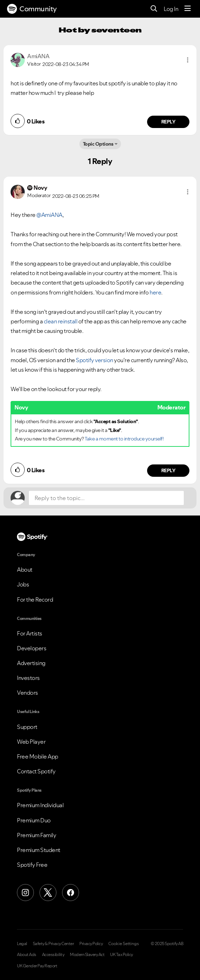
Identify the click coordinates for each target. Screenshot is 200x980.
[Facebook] (71, 893)
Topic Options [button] (98, 144)
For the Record (35, 599)
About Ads (27, 955)
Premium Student (39, 850)
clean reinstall (61, 321)
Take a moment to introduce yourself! (124, 439)
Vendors (28, 693)
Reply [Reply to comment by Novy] (168, 470)
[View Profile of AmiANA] (38, 56)
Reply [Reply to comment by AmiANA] (168, 122)
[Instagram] (25, 893)
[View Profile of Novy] (40, 188)
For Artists (30, 633)
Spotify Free (32, 865)
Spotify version (95, 360)
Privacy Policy (91, 944)
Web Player (31, 742)
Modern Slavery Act (87, 955)
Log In (171, 9)
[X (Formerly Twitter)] (48, 893)
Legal (22, 944)
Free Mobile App (38, 756)
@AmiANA (49, 215)
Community (32, 9)
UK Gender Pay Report (37, 966)
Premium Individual (40, 805)
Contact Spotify (36, 771)
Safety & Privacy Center (53, 944)
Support (27, 727)
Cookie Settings (124, 944)
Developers (32, 648)
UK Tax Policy (122, 955)
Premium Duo (34, 820)
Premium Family (37, 835)
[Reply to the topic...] (106, 498)
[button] (188, 60)
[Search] (154, 9)
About (25, 570)
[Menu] (188, 9)
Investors (28, 678)
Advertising (31, 663)
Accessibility (53, 955)
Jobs (23, 584)
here (155, 292)
